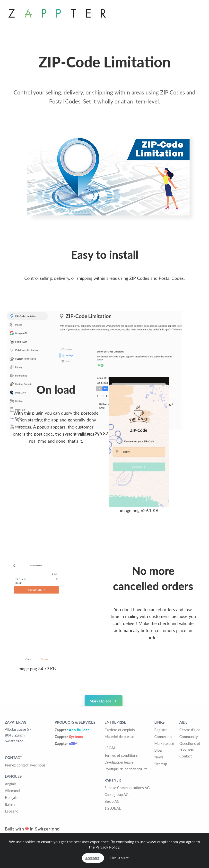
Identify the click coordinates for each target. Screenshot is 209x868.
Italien (10, 804)
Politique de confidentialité (126, 769)
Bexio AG (112, 801)
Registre (161, 730)
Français (11, 797)
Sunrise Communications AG (127, 788)
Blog (158, 750)
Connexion (163, 737)
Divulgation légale (119, 762)
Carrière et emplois (120, 730)
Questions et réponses (190, 746)
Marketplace (103, 701)
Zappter (72, 730)
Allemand (12, 791)
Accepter (92, 858)
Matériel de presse (119, 737)
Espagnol (12, 811)
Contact (186, 756)
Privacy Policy (107, 847)
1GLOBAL (113, 808)
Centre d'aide (190, 730)
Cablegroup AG (117, 794)
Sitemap (161, 764)
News (159, 757)
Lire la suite (120, 858)
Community (189, 737)
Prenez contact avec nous (25, 765)
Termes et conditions (121, 755)
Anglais (11, 784)
